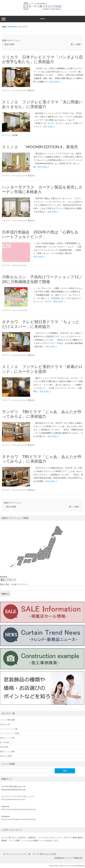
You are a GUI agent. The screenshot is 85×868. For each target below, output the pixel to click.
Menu (42, 19)
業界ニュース (5, 752)
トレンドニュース (20, 90)
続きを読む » (55, 82)
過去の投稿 (8, 44)
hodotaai (12, 27)
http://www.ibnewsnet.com (14, 790)
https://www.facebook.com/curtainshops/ (19, 809)
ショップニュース (7, 729)
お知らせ (4, 724)
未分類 (15, 135)
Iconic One (54, 866)
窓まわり (31, 90)
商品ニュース (5, 738)
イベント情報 (5, 720)
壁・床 (3, 742)
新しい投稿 (77, 44)
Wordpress (80, 866)
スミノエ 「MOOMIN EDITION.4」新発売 (40, 147)
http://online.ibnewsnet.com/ (13, 799)
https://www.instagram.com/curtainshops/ (19, 819)
